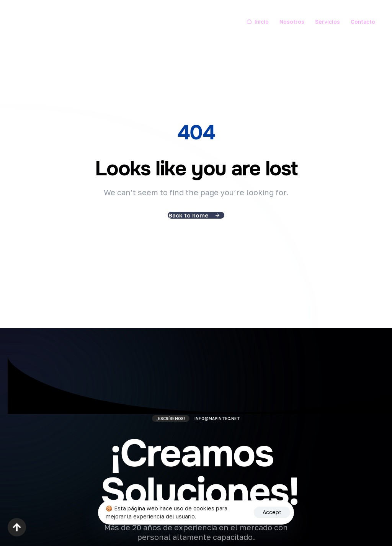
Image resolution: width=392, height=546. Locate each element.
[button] (17, 527)
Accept (272, 512)
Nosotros (292, 22)
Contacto (363, 22)
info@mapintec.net (217, 418)
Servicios (327, 22)
